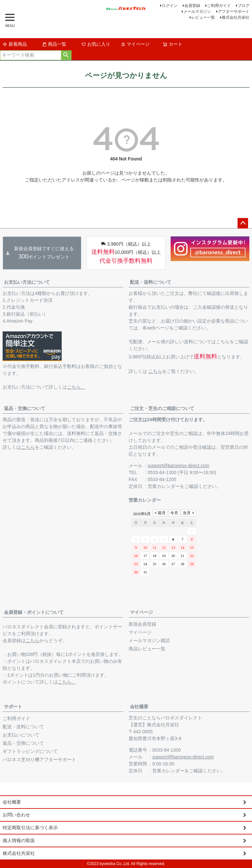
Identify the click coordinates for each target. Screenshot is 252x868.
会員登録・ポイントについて (34, 612)
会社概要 (139, 707)
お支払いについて (21, 735)
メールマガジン (197, 12)
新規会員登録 (142, 624)
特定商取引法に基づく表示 (30, 828)
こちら (155, 371)
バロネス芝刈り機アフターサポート (39, 759)
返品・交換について (25, 408)
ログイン (170, 6)
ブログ (243, 6)
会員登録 (192, 6)
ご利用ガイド (219, 6)
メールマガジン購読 (149, 640)
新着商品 (15, 44)
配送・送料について (151, 282)
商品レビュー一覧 (147, 649)
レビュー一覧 (203, 17)
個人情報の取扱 (19, 840)
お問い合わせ (16, 815)
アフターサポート (234, 12)
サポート (13, 707)
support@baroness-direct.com (178, 466)
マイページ (135, 44)
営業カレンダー (164, 486)
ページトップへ (243, 223)
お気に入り (96, 44)
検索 (66, 55)
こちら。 (76, 387)
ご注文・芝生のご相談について (162, 408)
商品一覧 (54, 44)
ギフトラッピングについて (30, 751)
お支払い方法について (27, 282)
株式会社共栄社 (236, 17)
